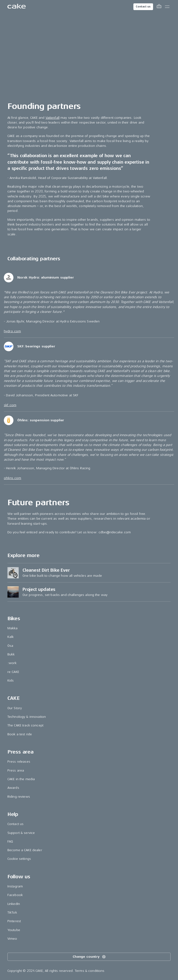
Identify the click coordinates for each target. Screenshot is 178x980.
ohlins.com (12, 478)
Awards (13, 788)
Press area (16, 770)
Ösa (10, 646)
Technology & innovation (27, 717)
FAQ (10, 841)
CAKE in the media (21, 779)
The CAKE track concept (25, 725)
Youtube (14, 930)
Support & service (21, 833)
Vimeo (12, 939)
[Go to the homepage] (17, 7)
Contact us (143, 7)
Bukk (11, 654)
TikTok (12, 912)
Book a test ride (20, 734)
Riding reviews (19, 797)
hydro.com (12, 331)
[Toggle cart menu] (159, 7)
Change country (89, 957)
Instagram (15, 886)
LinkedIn (14, 904)
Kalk (11, 637)
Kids (11, 680)
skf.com (10, 405)
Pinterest (14, 921)
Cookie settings (19, 859)
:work (12, 663)
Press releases (19, 762)
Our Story (15, 708)
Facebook (15, 895)
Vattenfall (53, 118)
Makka (13, 628)
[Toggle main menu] (167, 7)
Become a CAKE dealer (25, 850)
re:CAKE (13, 672)
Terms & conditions (90, 971)
